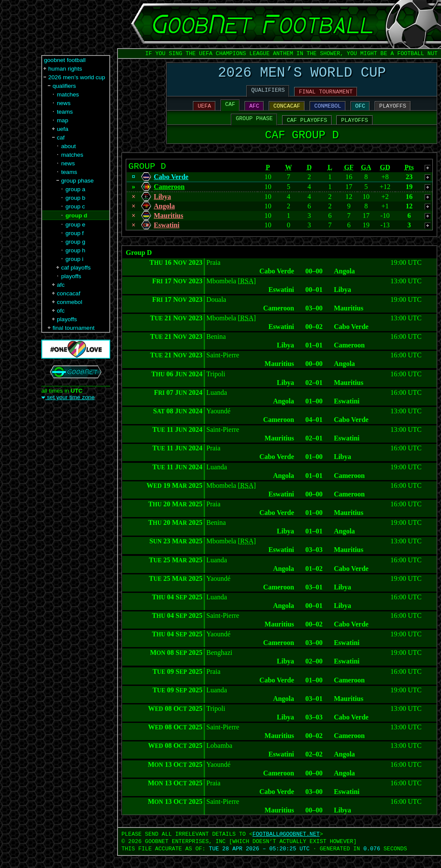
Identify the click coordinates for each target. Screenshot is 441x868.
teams (65, 112)
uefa (62, 129)
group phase (78, 181)
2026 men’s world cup (77, 77)
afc (61, 285)
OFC (360, 112)
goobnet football (65, 60)
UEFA (204, 112)
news (64, 103)
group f (75, 233)
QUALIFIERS (268, 94)
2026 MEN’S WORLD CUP (302, 75)
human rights (65, 69)
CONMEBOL (328, 112)
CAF (230, 110)
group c (75, 206)
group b (75, 198)
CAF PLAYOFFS (307, 127)
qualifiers (64, 86)
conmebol (70, 302)
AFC (254, 112)
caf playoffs (76, 268)
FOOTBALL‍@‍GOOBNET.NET (286, 846)
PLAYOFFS (393, 112)
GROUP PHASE (255, 125)
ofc (61, 311)
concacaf (68, 293)
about (68, 146)
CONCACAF (287, 112)
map (62, 120)
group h (75, 250)
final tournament (73, 328)
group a (75, 189)
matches (68, 95)
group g (75, 242)
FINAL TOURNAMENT (326, 96)
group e (75, 225)
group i (75, 259)
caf (61, 138)
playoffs (71, 276)
